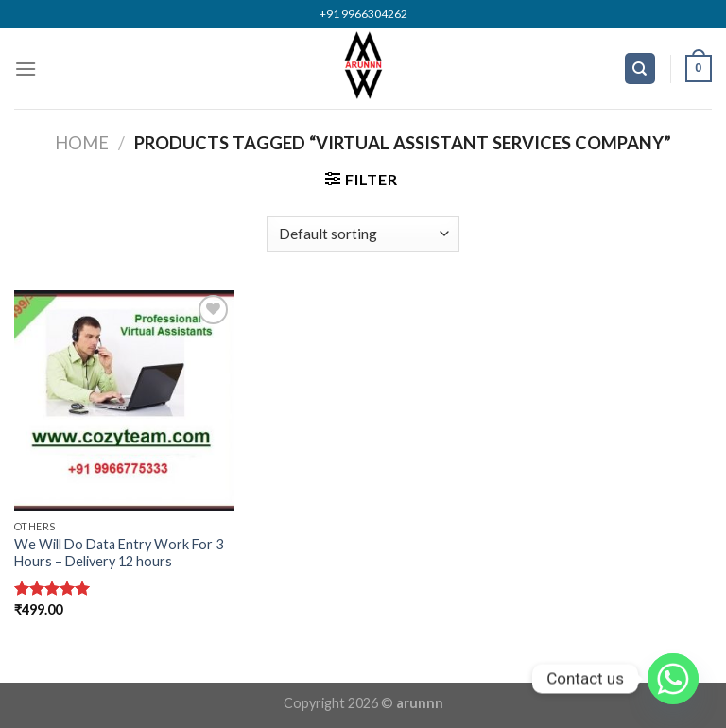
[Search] (640, 69)
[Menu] (26, 69)
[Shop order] (363, 234)
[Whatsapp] (673, 679)
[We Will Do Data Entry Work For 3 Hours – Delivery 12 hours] (124, 400)
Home (82, 143)
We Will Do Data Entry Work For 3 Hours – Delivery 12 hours (119, 553)
